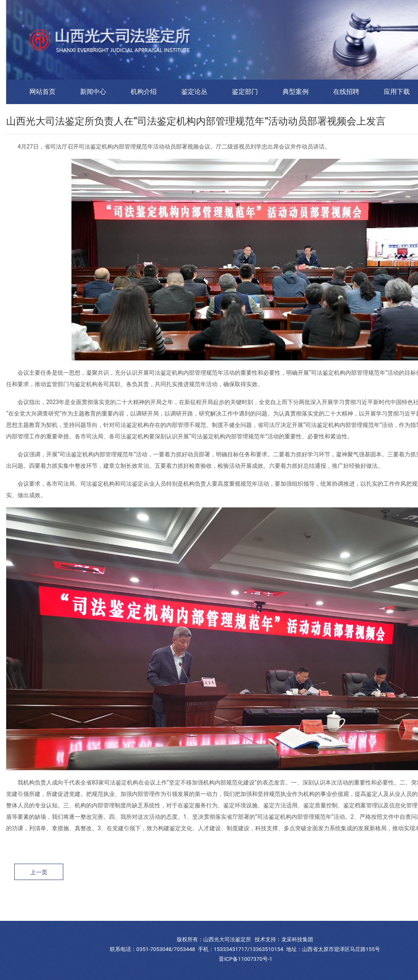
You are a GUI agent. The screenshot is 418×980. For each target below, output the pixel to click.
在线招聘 (346, 92)
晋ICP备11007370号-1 (246, 959)
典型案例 (296, 92)
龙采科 (289, 939)
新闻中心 (93, 92)
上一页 (39, 872)
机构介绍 (144, 92)
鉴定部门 (245, 92)
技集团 (305, 939)
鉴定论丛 (194, 92)
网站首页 (42, 92)
